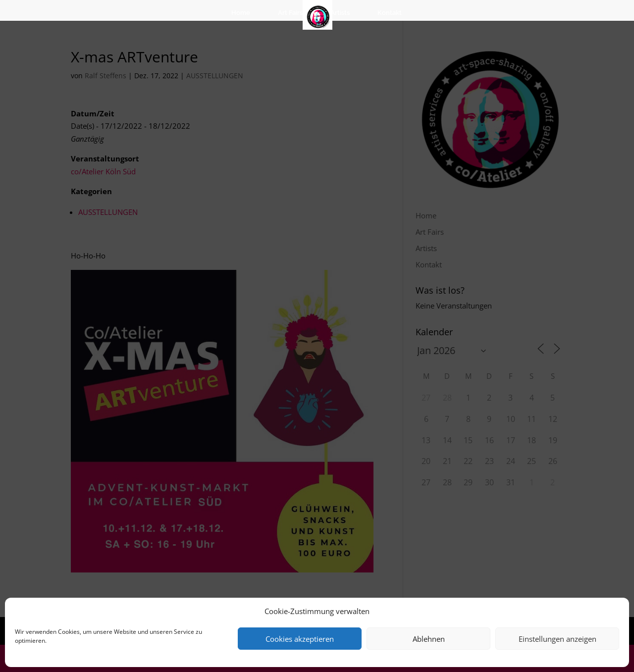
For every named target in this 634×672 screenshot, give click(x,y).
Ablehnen (429, 639)
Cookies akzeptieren (300, 639)
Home (241, 13)
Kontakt (390, 13)
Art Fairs (290, 13)
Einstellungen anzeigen (557, 639)
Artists (340, 13)
